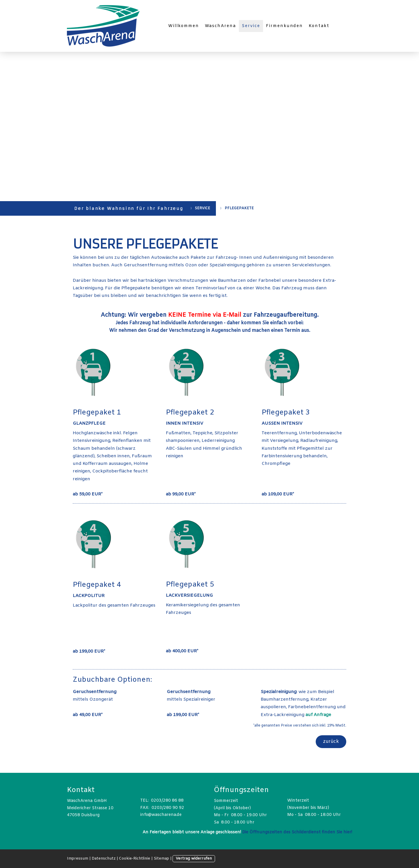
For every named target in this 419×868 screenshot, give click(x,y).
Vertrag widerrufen (194, 859)
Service (251, 26)
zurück (331, 742)
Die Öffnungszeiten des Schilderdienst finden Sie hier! (297, 832)
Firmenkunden (285, 26)
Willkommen (184, 26)
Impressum (78, 859)
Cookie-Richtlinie (135, 859)
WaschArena (221, 26)
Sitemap (161, 859)
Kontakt (319, 26)
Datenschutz (104, 859)
